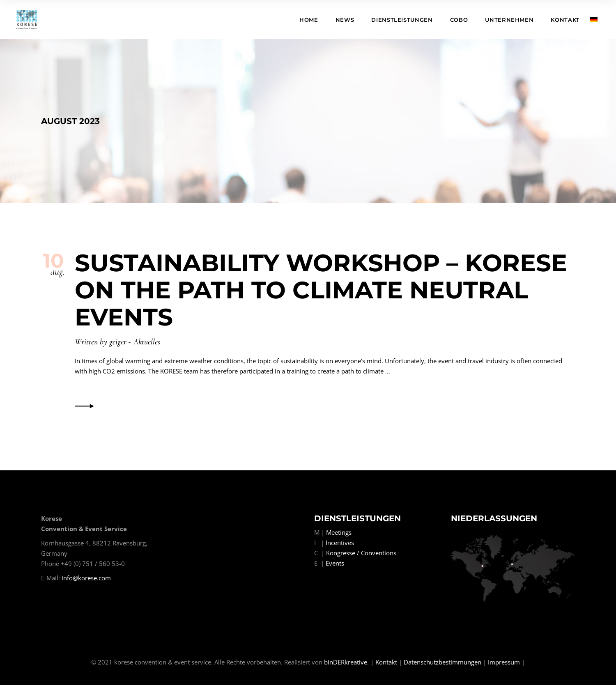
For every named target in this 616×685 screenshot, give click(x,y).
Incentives (340, 543)
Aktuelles (147, 342)
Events (335, 563)
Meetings (339, 532)
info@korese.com (86, 578)
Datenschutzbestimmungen (442, 662)
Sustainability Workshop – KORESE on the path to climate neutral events (321, 290)
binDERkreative (346, 662)
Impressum (504, 662)
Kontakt (386, 662)
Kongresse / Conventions (361, 553)
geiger (118, 342)
